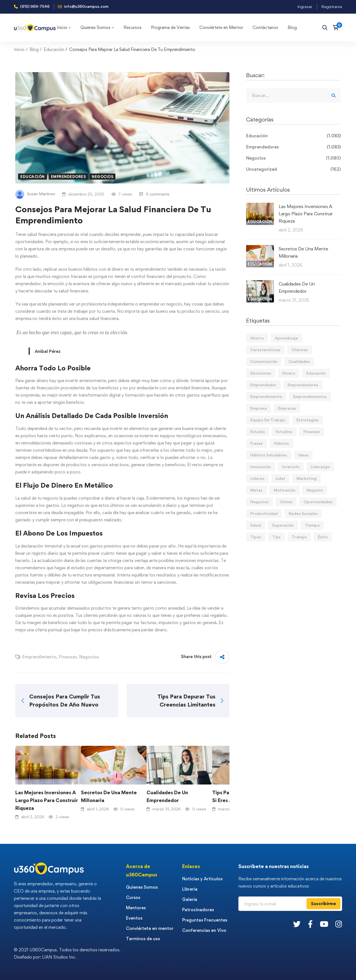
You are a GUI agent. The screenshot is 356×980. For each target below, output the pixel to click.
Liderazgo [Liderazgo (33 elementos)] (320, 467)
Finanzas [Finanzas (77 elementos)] (312, 432)
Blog (34, 49)
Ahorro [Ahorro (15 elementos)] (257, 338)
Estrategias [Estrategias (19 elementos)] (308, 420)
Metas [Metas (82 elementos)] (256, 490)
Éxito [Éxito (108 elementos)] (323, 537)
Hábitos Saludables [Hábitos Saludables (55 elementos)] (269, 455)
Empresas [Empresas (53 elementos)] (287, 408)
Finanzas (68, 657)
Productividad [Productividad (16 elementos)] (264, 513)
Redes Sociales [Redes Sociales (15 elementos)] (303, 513)
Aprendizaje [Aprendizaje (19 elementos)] (286, 338)
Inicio (19, 49)
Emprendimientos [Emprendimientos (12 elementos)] (310, 396)
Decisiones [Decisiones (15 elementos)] (261, 373)
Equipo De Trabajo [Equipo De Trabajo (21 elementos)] (268, 420)
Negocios (102, 177)
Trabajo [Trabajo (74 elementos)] (299, 537)
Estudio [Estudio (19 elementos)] (258, 432)
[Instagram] (339, 924)
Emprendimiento (39, 657)
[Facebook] (310, 924)
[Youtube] (324, 924)
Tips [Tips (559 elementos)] (276, 537)
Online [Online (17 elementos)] (286, 502)
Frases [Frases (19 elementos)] (257, 443)
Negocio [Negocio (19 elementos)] (315, 490)
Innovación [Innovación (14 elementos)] (261, 467)
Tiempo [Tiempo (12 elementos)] (312, 525)
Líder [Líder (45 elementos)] (280, 478)
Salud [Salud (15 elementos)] (256, 525)
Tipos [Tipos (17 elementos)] (256, 537)
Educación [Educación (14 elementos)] (316, 373)
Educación (54, 49)
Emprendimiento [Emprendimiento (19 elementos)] (266, 396)
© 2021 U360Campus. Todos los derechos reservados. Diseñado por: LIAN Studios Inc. (67, 953)
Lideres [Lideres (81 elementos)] (257, 478)
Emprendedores (68, 177)
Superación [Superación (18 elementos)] (283, 525)
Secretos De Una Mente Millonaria (109, 796)
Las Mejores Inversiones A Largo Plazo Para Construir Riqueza (47, 800)
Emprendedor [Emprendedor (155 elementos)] (263, 385)
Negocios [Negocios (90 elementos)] (259, 502)
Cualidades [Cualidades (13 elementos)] (299, 361)
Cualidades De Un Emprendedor (167, 796)
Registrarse (332, 7)
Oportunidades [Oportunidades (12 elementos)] (318, 502)
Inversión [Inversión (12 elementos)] (291, 467)
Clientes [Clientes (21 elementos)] (300, 350)
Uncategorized (293, 169)
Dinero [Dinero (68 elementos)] (289, 373)
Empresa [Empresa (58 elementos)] (259, 408)
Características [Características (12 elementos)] (265, 350)
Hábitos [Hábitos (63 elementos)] (281, 443)
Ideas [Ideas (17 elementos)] (303, 455)
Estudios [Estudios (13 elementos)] (284, 432)
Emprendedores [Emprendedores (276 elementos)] (303, 385)
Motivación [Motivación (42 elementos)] (285, 490)
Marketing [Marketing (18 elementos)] (306, 478)
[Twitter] (297, 924)
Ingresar (305, 7)
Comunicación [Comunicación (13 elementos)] (264, 361)
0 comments (154, 194)
